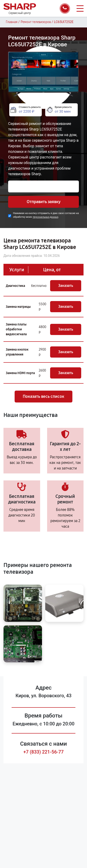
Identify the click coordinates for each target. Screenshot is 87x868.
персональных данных (45, 217)
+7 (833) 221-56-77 (44, 752)
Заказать (66, 286)
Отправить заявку (44, 202)
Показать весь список (43, 396)
